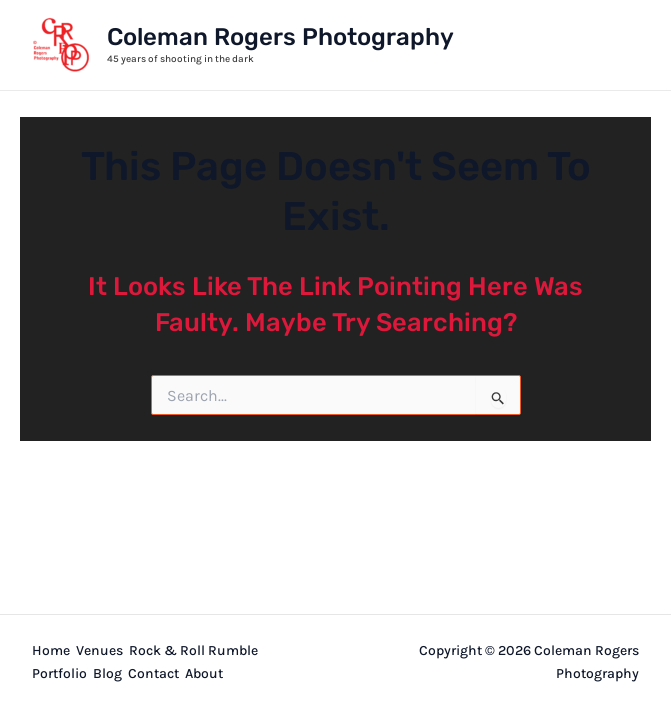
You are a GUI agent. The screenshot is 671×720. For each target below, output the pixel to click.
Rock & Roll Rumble (193, 650)
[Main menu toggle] (617, 45)
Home (51, 650)
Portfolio (59, 673)
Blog (107, 673)
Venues (99, 650)
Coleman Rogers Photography (280, 37)
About (204, 673)
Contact (153, 673)
